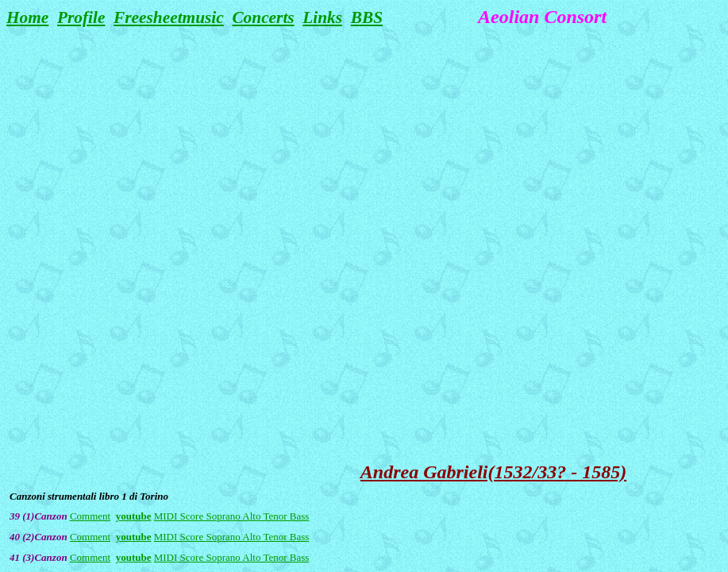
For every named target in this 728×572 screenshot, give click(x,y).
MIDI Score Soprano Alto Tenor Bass (232, 516)
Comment (90, 516)
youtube (134, 516)
